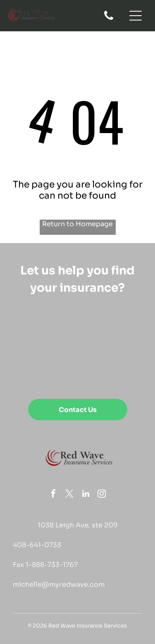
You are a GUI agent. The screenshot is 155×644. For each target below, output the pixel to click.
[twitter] (69, 495)
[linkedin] (86, 495)
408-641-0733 (37, 545)
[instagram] (102, 495)
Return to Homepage (77, 224)
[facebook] (53, 495)
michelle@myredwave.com (59, 584)
